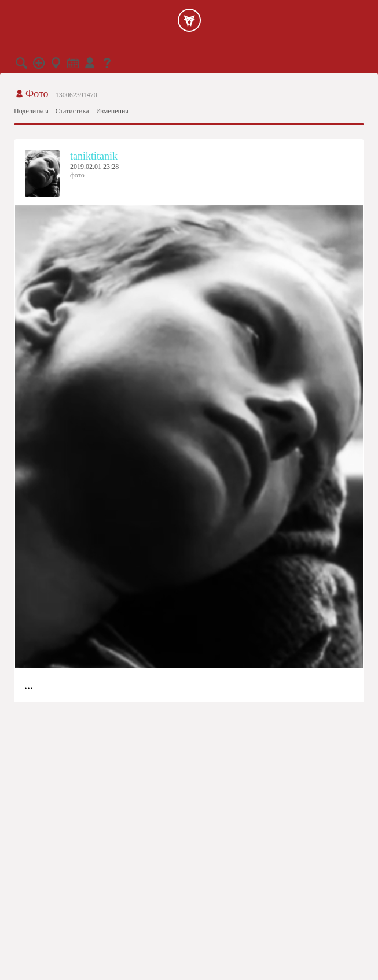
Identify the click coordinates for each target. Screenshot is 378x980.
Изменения (112, 111)
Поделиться (31, 111)
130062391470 (76, 95)
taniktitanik (94, 156)
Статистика (72, 111)
